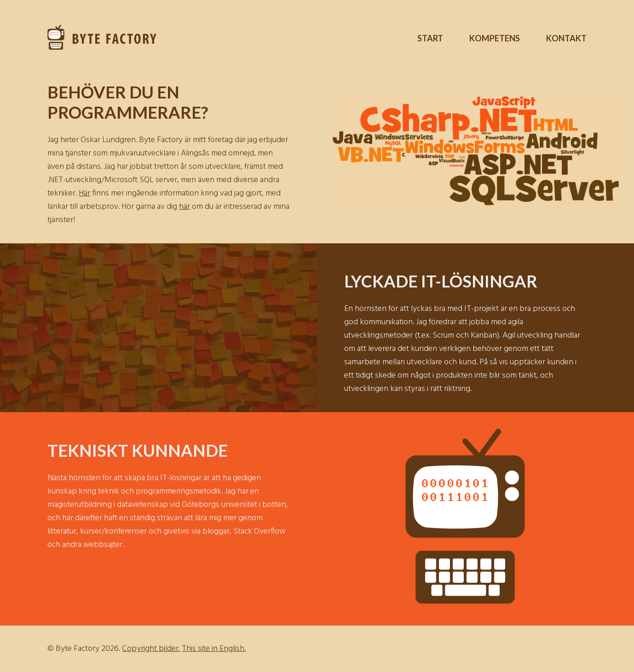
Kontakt (566, 38)
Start (430, 38)
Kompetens (495, 38)
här (184, 207)
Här (84, 193)
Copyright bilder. (151, 649)
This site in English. (214, 649)
